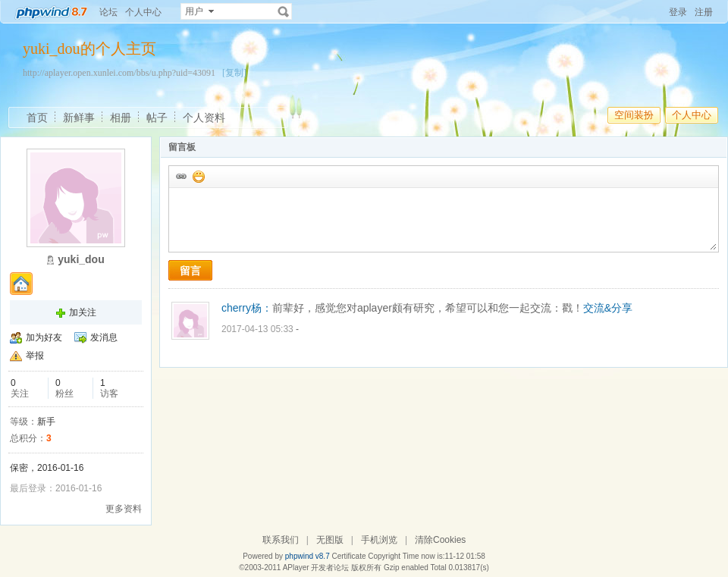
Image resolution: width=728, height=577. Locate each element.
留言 (190, 271)
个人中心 (143, 12)
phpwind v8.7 (308, 556)
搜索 (284, 11)
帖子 (157, 118)
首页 (37, 118)
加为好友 (44, 337)
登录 (678, 12)
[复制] (234, 73)
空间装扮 (634, 115)
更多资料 (124, 509)
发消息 (104, 337)
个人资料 (204, 118)
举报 (35, 356)
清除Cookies (440, 540)
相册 (121, 118)
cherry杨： (247, 308)
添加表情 (198, 176)
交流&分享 (608, 308)
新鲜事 (79, 118)
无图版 (330, 540)
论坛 (108, 12)
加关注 (83, 312)
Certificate (348, 556)
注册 (704, 12)
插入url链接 (180, 176)
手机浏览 (379, 540)
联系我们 (281, 540)
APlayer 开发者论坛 (316, 568)
